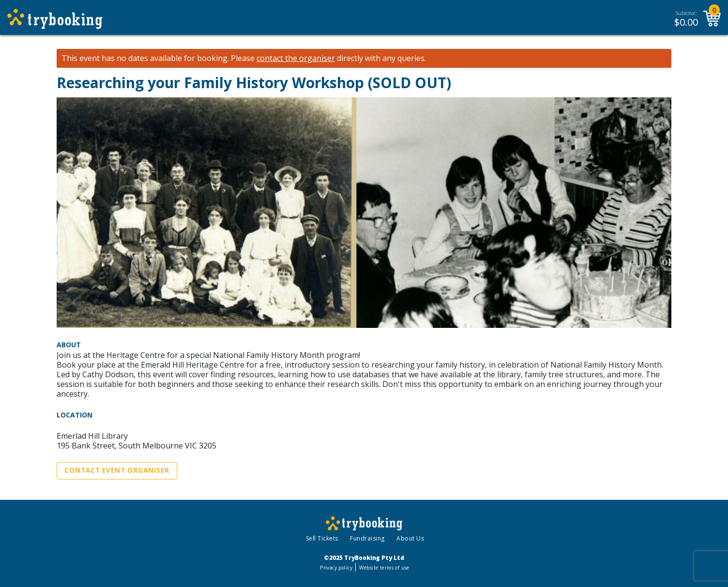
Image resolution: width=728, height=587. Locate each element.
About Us (410, 538)
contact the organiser (296, 58)
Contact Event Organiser (117, 470)
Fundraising (367, 538)
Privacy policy (336, 568)
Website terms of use (384, 568)
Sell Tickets (322, 538)
